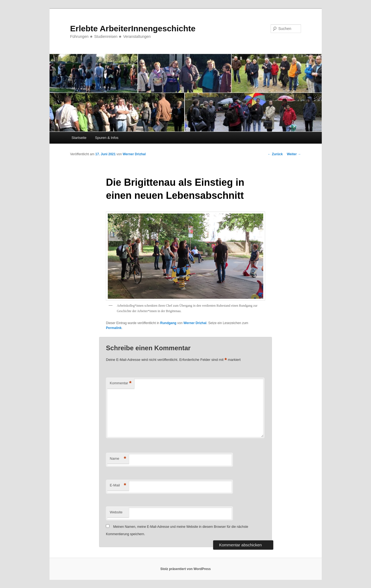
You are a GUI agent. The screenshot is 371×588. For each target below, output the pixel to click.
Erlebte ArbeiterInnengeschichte (133, 28)
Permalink (114, 328)
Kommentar (121, 383)
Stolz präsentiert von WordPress (185, 569)
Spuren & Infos (107, 138)
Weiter (294, 154)
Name (118, 459)
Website (116, 512)
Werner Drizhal (134, 154)
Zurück (275, 154)
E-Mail (118, 485)
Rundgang (168, 323)
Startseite (79, 138)
